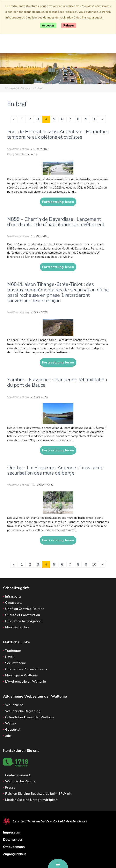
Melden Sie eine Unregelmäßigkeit (31, 800)
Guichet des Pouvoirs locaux (26, 669)
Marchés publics (17, 627)
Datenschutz (13, 840)
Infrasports (13, 597)
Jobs (8, 736)
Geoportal (13, 730)
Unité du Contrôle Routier (24, 609)
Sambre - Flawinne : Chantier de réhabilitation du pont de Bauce (57, 382)
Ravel (9, 657)
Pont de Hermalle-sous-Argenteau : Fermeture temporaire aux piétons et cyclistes (58, 134)
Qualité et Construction (23, 615)
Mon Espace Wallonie (21, 675)
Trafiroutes (13, 651)
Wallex (11, 723)
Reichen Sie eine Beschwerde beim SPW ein (38, 794)
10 (94, 119)
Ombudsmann (14, 847)
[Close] (69, 25)
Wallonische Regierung (23, 711)
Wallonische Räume (20, 781)
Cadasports (14, 603)
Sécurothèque (16, 663)
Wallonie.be (14, 705)
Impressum (12, 832)
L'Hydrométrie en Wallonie (26, 682)
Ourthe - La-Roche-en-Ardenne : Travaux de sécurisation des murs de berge (55, 470)
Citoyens (26, 88)
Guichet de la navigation (23, 621)
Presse (10, 788)
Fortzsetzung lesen (58, 202)
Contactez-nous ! (18, 775)
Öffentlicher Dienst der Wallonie (30, 717)
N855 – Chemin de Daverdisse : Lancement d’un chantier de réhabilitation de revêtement (56, 222)
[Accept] (48, 25)
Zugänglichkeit (14, 854)
